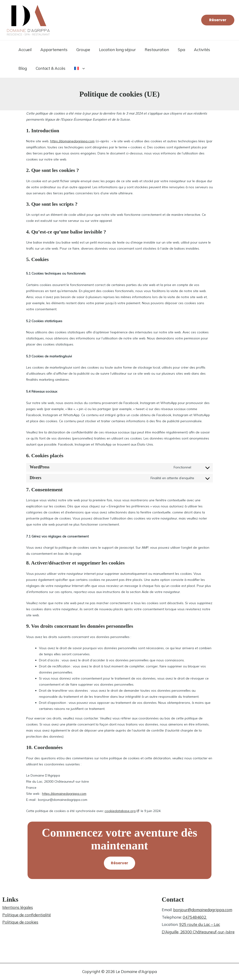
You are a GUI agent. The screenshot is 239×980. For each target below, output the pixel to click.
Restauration (153, 50)
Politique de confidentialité (27, 915)
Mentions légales (18, 907)
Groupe (81, 50)
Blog (216, 50)
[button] (218, 20)
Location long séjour (114, 50)
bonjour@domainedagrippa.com (203, 910)
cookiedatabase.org (120, 811)
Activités (196, 50)
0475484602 (195, 917)
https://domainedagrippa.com (72, 141)
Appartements (53, 50)
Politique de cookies (20, 922)
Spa (176, 50)
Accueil (25, 50)
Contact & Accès (33, 68)
